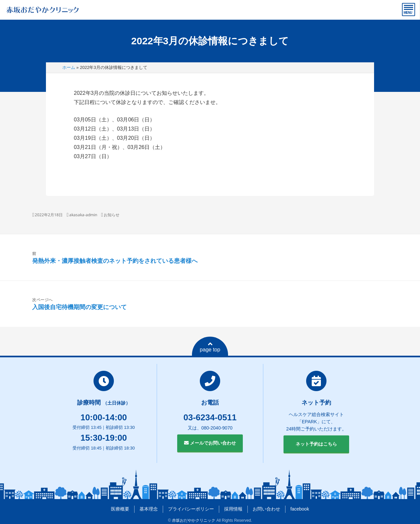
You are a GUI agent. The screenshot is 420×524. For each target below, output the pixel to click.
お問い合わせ (266, 509)
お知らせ (112, 215)
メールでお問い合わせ (210, 443)
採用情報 (233, 509)
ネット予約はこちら (316, 444)
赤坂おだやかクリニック (194, 520)
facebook (300, 509)
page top (210, 347)
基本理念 (149, 509)
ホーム (69, 67)
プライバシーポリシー (191, 509)
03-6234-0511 (210, 417)
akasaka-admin (83, 215)
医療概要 (120, 509)
